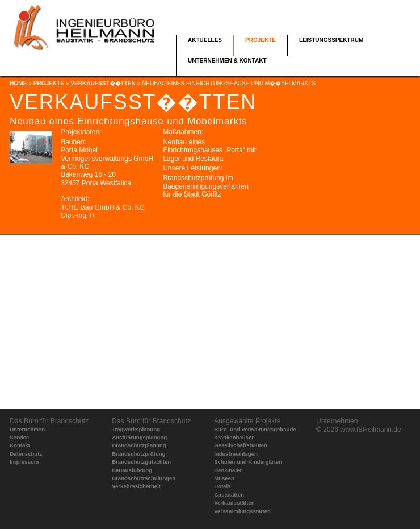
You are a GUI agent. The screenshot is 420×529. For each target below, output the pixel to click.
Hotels (222, 486)
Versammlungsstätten (242, 511)
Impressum (24, 462)
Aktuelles (205, 40)
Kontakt (20, 445)
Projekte (261, 40)
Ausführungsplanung (139, 437)
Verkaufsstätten (234, 503)
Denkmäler (228, 470)
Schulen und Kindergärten (248, 462)
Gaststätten (229, 495)
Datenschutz (26, 454)
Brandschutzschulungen (144, 478)
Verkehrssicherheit (136, 486)
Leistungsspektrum (331, 40)
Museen (224, 478)
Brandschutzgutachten (141, 462)
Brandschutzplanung (139, 445)
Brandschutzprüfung (138, 454)
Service (19, 437)
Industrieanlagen (236, 454)
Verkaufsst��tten (103, 83)
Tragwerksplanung (136, 429)
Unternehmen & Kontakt (227, 61)
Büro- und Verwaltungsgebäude (255, 429)
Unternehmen (27, 429)
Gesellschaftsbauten (241, 445)
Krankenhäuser (234, 437)
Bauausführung (132, 470)
